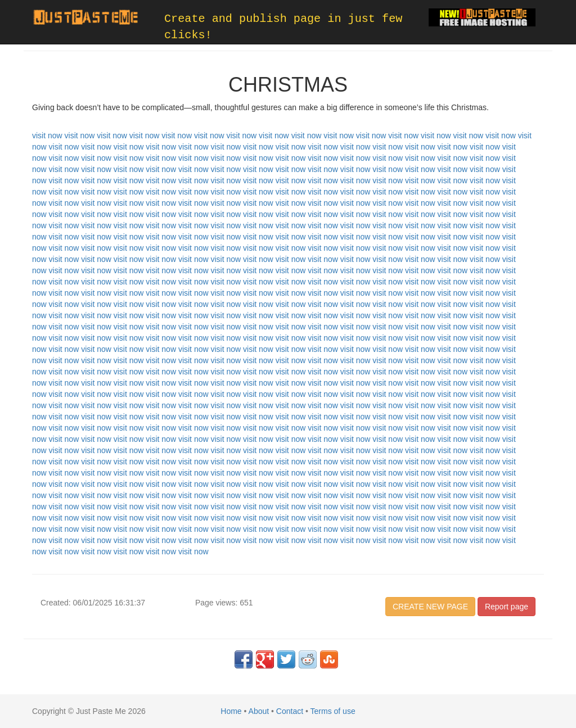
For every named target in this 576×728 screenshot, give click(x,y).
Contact (290, 711)
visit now (47, 135)
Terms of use (333, 711)
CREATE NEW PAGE (430, 607)
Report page (507, 607)
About (259, 711)
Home (231, 711)
